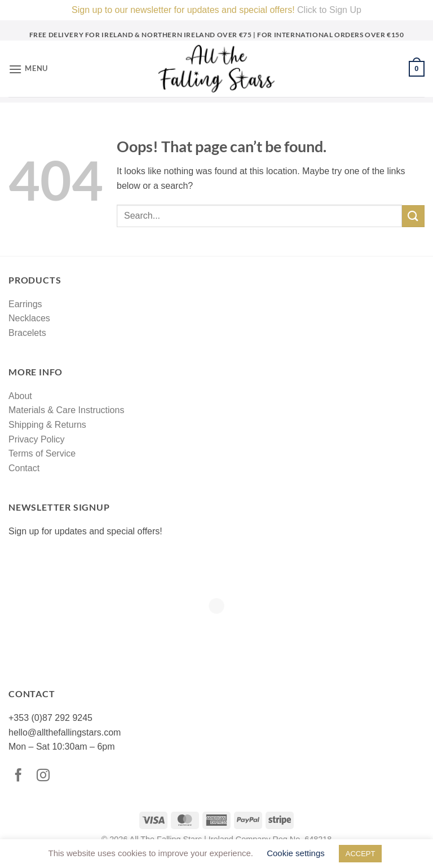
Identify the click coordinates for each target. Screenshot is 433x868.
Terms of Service (42, 453)
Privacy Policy (37, 439)
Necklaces (29, 318)
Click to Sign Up (329, 10)
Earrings (25, 304)
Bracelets (27, 333)
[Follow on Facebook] (21, 776)
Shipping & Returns (47, 425)
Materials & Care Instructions (66, 410)
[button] (28, 69)
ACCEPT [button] (361, 854)
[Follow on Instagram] (46, 776)
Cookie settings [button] (296, 853)
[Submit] (413, 216)
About (20, 396)
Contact (24, 468)
